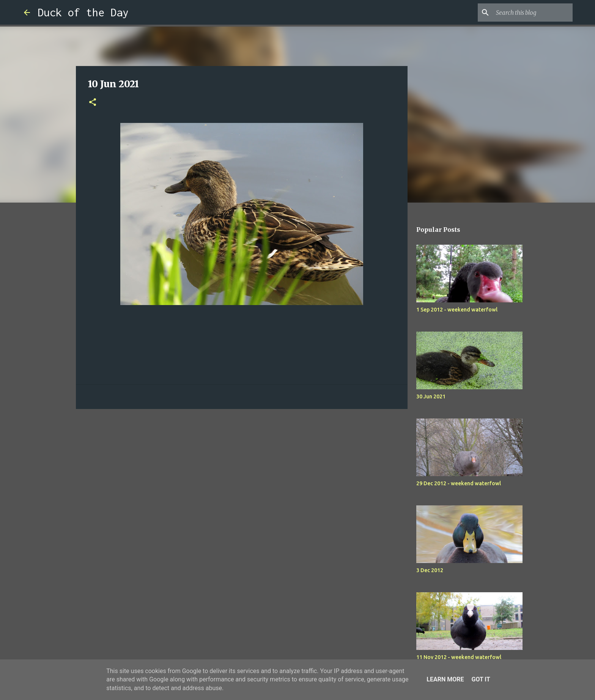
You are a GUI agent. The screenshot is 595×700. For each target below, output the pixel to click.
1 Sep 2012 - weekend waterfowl (457, 310)
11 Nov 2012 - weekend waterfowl (459, 657)
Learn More (445, 679)
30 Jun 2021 (431, 396)
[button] (93, 103)
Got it (481, 679)
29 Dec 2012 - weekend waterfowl (459, 483)
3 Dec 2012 (430, 570)
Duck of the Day (83, 12)
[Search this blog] (533, 13)
